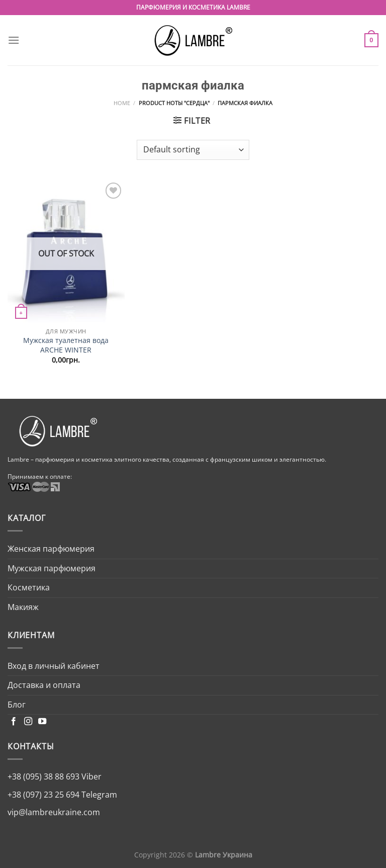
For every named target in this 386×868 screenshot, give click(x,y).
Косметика (29, 587)
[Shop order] (193, 150)
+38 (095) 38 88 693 (43, 776)
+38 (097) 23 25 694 (43, 795)
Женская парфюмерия (51, 549)
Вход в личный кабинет (54, 666)
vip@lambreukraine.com (54, 812)
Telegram (98, 795)
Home (122, 103)
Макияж (23, 607)
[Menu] (14, 40)
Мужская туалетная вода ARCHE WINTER (66, 345)
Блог (17, 705)
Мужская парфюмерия (52, 568)
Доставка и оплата (44, 685)
